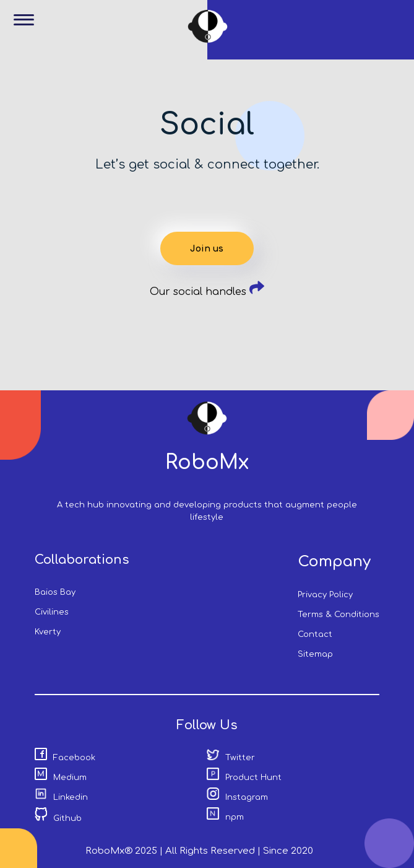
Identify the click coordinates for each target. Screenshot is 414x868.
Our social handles (207, 292)
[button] (28, 28)
